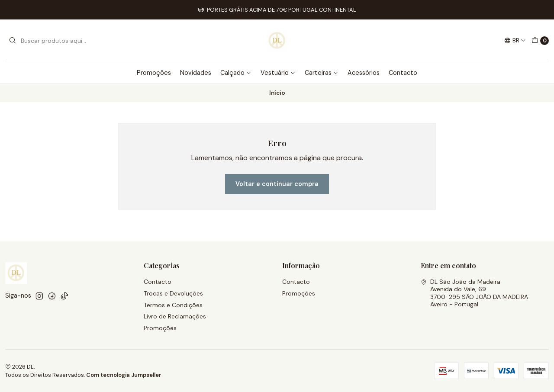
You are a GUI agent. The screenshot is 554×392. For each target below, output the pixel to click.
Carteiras (322, 73)
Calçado (236, 73)
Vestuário (278, 73)
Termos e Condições (173, 305)
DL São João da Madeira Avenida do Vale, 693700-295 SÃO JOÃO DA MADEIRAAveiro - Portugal (474, 293)
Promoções (154, 73)
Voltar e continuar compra (277, 184)
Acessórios (364, 73)
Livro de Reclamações (175, 316)
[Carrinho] (540, 41)
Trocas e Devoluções (173, 293)
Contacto (403, 73)
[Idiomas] (515, 41)
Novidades (196, 73)
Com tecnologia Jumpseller (124, 375)
